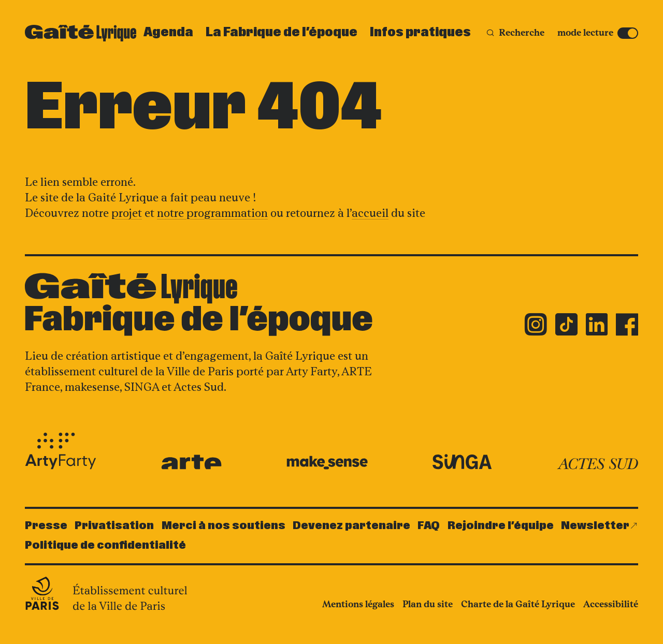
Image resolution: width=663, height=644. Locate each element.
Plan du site (428, 604)
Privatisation (114, 526)
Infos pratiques (420, 33)
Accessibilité (611, 604)
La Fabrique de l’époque (282, 33)
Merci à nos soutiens (224, 526)
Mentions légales (358, 604)
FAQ (429, 526)
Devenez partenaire (351, 526)
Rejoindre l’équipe (501, 526)
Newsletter (595, 526)
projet (127, 213)
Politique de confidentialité (105, 545)
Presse (46, 526)
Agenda (168, 33)
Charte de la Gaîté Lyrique (518, 604)
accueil (370, 213)
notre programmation (212, 213)
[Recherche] (515, 33)
